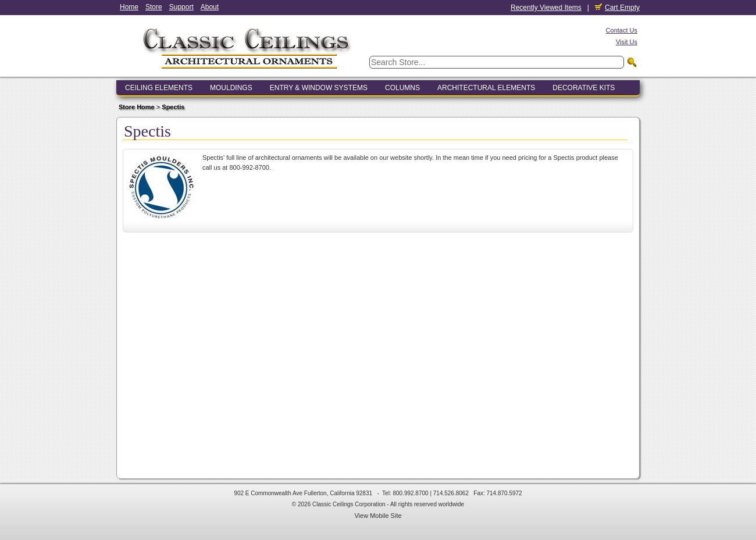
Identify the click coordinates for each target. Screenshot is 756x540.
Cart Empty (617, 8)
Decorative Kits (584, 88)
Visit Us (627, 42)
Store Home (137, 107)
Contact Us (622, 30)
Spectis (173, 107)
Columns (402, 88)
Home (129, 7)
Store (154, 7)
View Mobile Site (378, 516)
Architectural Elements (486, 88)
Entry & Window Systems (319, 88)
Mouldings (231, 88)
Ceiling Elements (159, 88)
